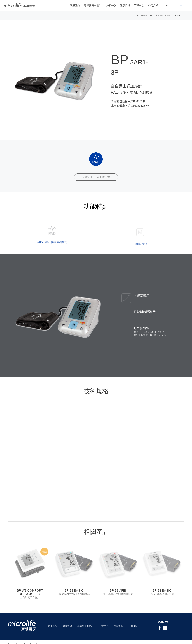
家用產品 (53, 626)
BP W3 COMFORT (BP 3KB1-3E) (30, 592)
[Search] (167, 5)
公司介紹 (133, 626)
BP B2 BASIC (162, 590)
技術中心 (118, 626)
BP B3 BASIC (74, 590)
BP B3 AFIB (118, 590)
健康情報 (67, 626)
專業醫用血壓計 (85, 626)
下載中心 (104, 626)
